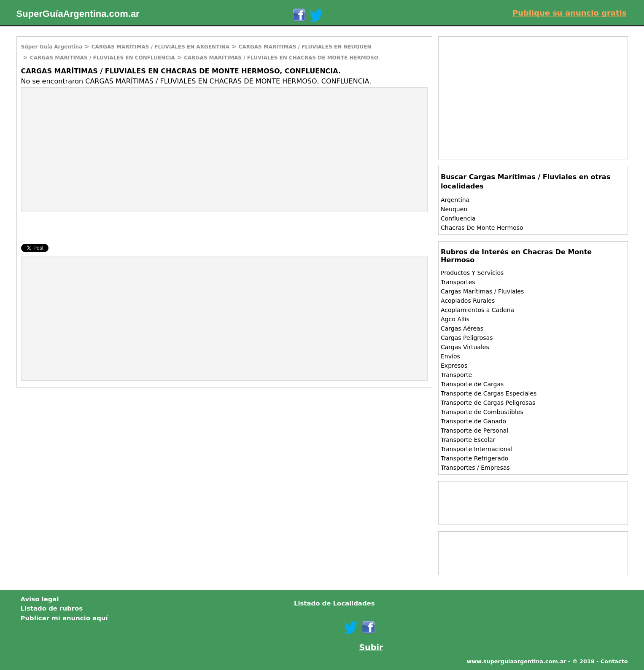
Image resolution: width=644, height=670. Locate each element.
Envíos (450, 356)
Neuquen (454, 209)
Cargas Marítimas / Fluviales (482, 291)
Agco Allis (455, 319)
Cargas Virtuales (465, 347)
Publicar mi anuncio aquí (64, 618)
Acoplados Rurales (468, 301)
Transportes (458, 282)
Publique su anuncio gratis (570, 13)
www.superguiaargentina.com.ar (516, 661)
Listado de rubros (52, 608)
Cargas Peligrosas (467, 338)
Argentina (455, 200)
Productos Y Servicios (472, 273)
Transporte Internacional (477, 449)
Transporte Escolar (468, 440)
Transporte (456, 375)
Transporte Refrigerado (474, 458)
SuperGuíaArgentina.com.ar (78, 14)
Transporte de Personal (474, 431)
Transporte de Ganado (473, 421)
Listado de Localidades (334, 603)
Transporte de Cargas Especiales (489, 393)
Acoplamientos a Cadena (477, 310)
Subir (371, 647)
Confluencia (458, 218)
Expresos (454, 366)
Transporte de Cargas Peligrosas (488, 403)
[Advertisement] (92, 149)
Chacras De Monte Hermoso (482, 228)
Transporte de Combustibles (482, 412)
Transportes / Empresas (475, 468)
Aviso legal (40, 599)
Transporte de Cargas (472, 384)
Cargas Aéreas (462, 328)
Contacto (614, 661)
